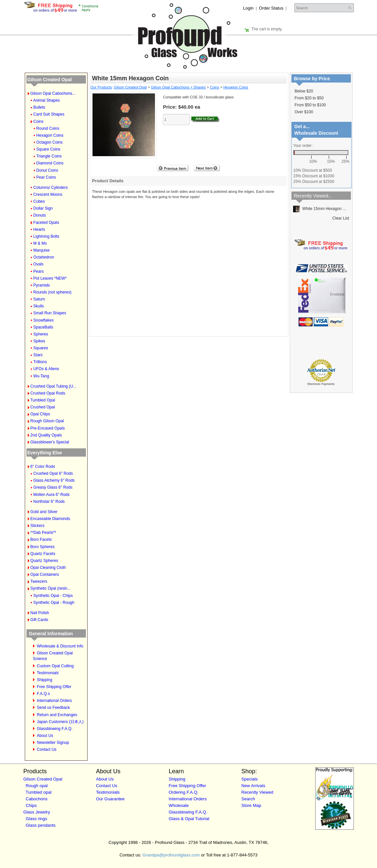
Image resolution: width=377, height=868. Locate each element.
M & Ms (40, 243)
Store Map (251, 805)
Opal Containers (45, 574)
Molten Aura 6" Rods (52, 495)
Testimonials (48, 673)
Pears (38, 271)
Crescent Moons (48, 194)
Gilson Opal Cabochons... (53, 93)
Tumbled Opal (43, 400)
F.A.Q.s (43, 694)
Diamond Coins (50, 163)
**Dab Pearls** (43, 533)
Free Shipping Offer (54, 687)
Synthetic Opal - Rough (54, 603)
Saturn (39, 299)
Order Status (271, 8)
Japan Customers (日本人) (60, 722)
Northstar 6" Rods (49, 502)
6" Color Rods (43, 467)
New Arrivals (253, 786)
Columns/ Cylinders (51, 188)
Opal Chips (40, 414)
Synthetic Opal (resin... (50, 588)
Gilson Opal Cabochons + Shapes (178, 87)
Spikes (39, 341)
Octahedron (44, 257)
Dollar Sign (43, 208)
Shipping (45, 680)
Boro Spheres (42, 547)
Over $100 (304, 112)
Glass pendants (41, 825)
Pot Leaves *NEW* (50, 278)
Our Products (101, 87)
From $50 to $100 (310, 105)
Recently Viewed (258, 792)
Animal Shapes (46, 100)
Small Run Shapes (50, 313)
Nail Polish (40, 613)
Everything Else (45, 453)
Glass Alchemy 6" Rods (54, 480)
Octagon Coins (49, 142)
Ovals (38, 264)
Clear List (341, 218)
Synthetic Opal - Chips (53, 596)
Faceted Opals (46, 223)
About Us (45, 736)
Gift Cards (39, 620)
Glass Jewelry (37, 812)
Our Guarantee (111, 799)
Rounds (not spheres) (52, 292)
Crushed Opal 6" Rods (53, 473)
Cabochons (37, 799)
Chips (31, 805)
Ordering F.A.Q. (184, 792)
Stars (38, 355)
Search (248, 799)
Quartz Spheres (44, 561)
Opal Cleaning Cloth (48, 568)
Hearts (39, 229)
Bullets (39, 107)
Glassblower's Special (50, 442)
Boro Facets (41, 539)
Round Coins (48, 128)
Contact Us (47, 749)
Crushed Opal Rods (48, 393)
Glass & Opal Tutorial (189, 819)
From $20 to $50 (309, 98)
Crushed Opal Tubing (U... (53, 386)
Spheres (41, 334)
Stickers (38, 526)
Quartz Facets (43, 554)
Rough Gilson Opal (47, 421)
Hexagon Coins (50, 135)
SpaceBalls (43, 327)
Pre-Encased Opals (48, 428)
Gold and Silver (44, 512)
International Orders (55, 701)
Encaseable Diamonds (50, 519)
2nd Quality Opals (46, 435)
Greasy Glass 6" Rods (53, 487)
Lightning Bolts (46, 236)
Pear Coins (46, 177)
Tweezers (39, 581)
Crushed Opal (43, 407)
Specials (250, 779)
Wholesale (179, 805)
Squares (41, 348)
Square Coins (48, 149)
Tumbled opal (39, 792)
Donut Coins (47, 170)
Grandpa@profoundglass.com (171, 855)
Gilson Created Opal (50, 80)
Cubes (39, 201)
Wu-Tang (41, 376)
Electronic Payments (321, 384)
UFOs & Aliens (46, 369)
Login (248, 8)
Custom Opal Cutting (55, 666)
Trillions (40, 362)
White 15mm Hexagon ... (320, 209)
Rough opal (37, 786)
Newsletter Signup (53, 743)
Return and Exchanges (57, 715)
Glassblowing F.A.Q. (55, 729)
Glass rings (37, 819)
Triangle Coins (49, 156)
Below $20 (304, 91)
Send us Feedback (54, 708)
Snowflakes (43, 320)
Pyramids (42, 285)
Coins (38, 122)
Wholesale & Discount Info (60, 646)
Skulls (39, 306)
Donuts (40, 215)
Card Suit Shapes (49, 114)
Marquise (41, 250)
